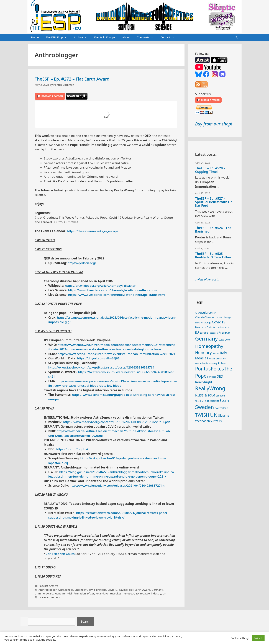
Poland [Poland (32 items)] (222, 363)
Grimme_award (44, 593)
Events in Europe (105, 37)
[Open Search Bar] (236, 37)
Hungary (60, 593)
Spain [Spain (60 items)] (224, 400)
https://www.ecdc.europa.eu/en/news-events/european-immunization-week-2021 (117, 354)
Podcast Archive (48, 586)
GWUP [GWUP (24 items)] (228, 340)
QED (136, 593)
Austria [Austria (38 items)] (203, 313)
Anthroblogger (48, 590)
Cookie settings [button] (240, 638)
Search (86, 621)
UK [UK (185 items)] (213, 415)
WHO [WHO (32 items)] (219, 421)
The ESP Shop (58, 37)
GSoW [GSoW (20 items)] (221, 340)
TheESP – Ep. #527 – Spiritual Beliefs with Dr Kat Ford (214, 202)
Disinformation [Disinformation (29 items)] (215, 327)
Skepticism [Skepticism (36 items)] (212, 401)
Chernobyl (81, 590)
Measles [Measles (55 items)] (202, 358)
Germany (157, 590)
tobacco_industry (151, 593)
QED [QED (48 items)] (220, 376)
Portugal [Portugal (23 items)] (212, 377)
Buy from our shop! (214, 124)
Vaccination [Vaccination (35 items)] (203, 421)
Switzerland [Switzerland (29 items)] (221, 408)
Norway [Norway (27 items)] (213, 363)
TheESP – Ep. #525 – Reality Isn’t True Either (213, 255)
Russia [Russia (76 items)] (201, 395)
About (126, 37)
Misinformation (76, 593)
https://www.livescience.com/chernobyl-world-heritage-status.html (117, 295)
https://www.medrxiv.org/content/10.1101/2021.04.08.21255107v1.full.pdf (116, 422)
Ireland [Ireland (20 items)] (216, 353)
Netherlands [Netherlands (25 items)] (202, 363)
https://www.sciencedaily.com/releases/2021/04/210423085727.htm (118, 485)
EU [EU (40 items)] (197, 333)
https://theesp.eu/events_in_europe (93, 231)
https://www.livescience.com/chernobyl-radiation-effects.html (113, 290)
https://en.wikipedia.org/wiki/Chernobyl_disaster (100, 286)
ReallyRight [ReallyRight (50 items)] (204, 382)
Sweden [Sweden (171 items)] (205, 407)
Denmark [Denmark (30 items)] (201, 327)
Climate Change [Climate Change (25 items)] (223, 317)
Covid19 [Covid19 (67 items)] (219, 322)
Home (35, 37)
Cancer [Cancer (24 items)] (212, 313)
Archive (82, 37)
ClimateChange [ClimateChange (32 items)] (204, 317)
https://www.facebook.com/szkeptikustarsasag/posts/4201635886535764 (101, 367)
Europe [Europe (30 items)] (204, 333)
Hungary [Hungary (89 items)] (203, 353)
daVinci (123, 590)
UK (164, 593)
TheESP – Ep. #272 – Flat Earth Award (72, 79)
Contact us (167, 37)
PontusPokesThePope (119, 593)
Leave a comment (49, 597)
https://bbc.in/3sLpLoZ (72, 449)
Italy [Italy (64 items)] (223, 353)
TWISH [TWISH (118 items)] (202, 415)
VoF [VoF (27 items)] (212, 421)
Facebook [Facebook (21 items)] (213, 333)
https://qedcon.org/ (82, 263)
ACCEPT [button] (258, 638)
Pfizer (91, 593)
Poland (100, 593)
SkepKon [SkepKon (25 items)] (200, 401)
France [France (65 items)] (224, 332)
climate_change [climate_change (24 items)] (203, 323)
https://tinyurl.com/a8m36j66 (98, 358)
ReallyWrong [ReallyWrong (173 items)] (210, 388)
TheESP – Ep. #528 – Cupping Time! (210, 170)
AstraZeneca (66, 590)
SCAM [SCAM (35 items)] (211, 395)
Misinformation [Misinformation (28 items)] (217, 359)
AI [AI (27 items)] (196, 313)
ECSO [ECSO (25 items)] (228, 327)
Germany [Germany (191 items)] (207, 339)
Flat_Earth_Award (140, 590)
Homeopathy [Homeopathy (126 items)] (209, 346)
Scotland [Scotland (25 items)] (220, 396)
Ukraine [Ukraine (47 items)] (224, 415)
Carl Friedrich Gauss (60, 554)
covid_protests (97, 590)
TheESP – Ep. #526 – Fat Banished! (213, 230)
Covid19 (113, 590)
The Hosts (147, 37)
